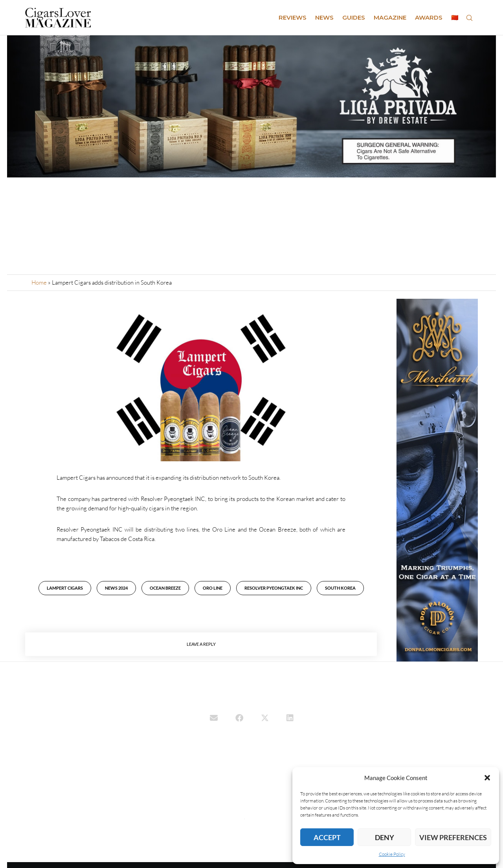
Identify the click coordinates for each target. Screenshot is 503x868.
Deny (385, 837)
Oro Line (213, 588)
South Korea (340, 588)
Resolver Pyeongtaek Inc (274, 588)
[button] (487, 778)
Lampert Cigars (65, 588)
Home (39, 282)
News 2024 (116, 588)
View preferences (453, 837)
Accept (327, 837)
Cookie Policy (392, 854)
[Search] (469, 18)
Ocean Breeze (165, 588)
